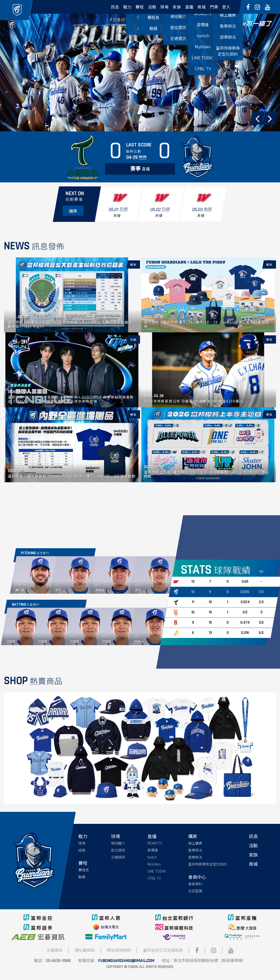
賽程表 (84, 870)
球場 (116, 836)
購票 (193, 836)
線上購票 (195, 843)
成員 (82, 850)
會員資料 (195, 884)
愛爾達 (153, 850)
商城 (253, 864)
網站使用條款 (119, 950)
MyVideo (154, 864)
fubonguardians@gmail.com (126, 961)
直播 (140, 169)
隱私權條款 (85, 950)
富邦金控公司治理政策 (163, 950)
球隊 (82, 843)
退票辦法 (195, 857)
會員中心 (197, 877)
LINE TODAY (157, 871)
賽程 (83, 863)
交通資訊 (118, 857)
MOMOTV (155, 843)
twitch (152, 857)
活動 (253, 845)
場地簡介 (118, 843)
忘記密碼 (195, 891)
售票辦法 (195, 850)
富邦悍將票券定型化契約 (207, 864)
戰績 (82, 877)
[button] (257, 118)
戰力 (83, 836)
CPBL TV (154, 878)
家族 (253, 855)
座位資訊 (118, 850)
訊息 (253, 836)
